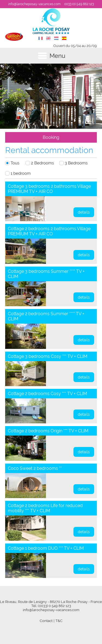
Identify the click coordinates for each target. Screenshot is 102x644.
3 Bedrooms (76, 163)
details (84, 212)
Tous (15, 163)
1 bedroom (21, 173)
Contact (46, 621)
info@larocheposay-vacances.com (34, 4)
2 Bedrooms (42, 163)
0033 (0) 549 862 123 (79, 4)
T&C (59, 621)
